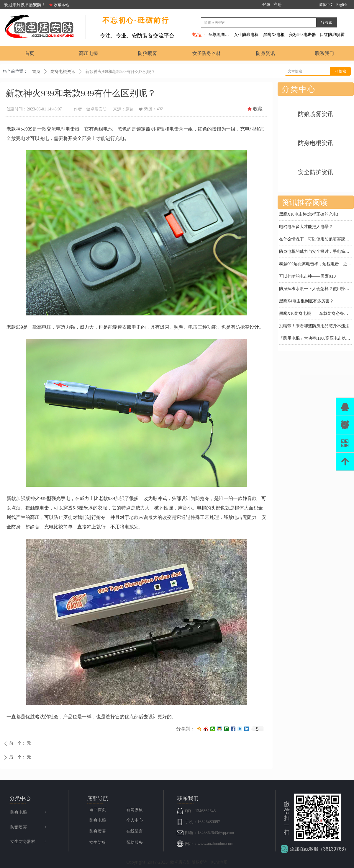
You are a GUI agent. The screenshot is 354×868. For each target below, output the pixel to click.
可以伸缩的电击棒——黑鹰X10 (307, 277)
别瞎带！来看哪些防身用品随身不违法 (314, 326)
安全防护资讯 (316, 172)
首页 (36, 72)
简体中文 (326, 5)
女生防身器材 (29, 842)
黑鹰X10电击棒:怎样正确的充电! (309, 215)
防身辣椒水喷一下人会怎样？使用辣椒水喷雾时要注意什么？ (316, 289)
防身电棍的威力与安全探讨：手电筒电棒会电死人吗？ (316, 252)
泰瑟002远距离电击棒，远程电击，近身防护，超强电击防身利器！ (316, 264)
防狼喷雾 (29, 827)
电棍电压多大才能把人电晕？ (306, 227)
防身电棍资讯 (63, 72)
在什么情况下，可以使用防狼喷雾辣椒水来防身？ (316, 240)
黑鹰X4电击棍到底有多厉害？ (306, 302)
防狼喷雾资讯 (316, 114)
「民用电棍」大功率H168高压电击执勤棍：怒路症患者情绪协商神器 (316, 339)
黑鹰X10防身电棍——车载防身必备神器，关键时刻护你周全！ (316, 314)
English (342, 5)
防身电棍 (29, 812)
